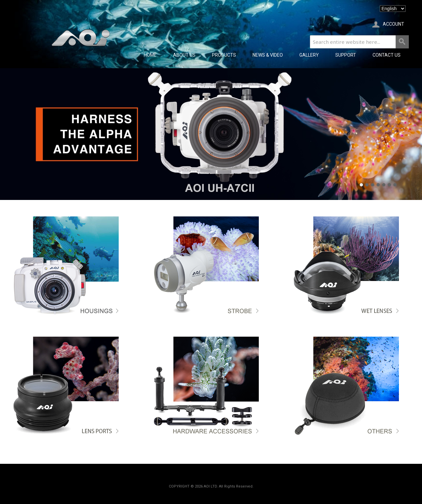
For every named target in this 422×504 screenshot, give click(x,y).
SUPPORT (346, 55)
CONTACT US (387, 55)
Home (150, 55)
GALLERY (309, 55)
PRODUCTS (224, 55)
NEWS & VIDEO (268, 55)
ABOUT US (184, 55)
